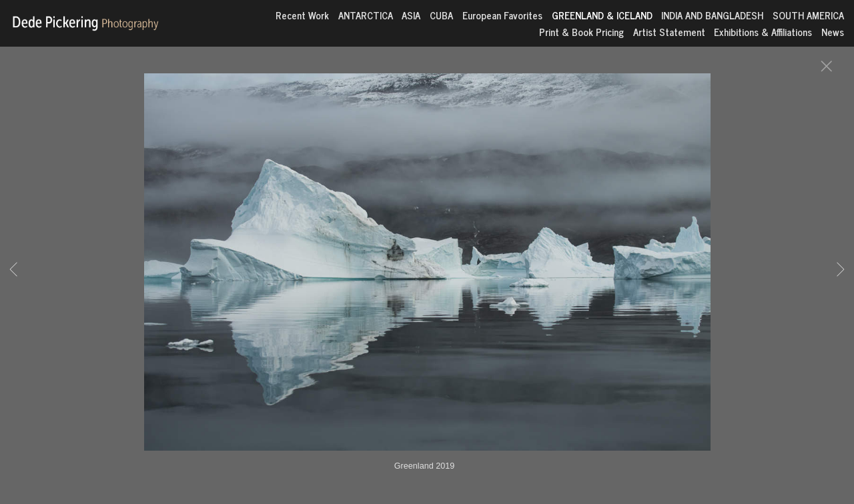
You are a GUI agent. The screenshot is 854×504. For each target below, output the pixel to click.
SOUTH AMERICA (808, 15)
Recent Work (302, 15)
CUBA (441, 15)
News (833, 32)
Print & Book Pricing (581, 32)
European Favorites (502, 15)
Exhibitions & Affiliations (763, 32)
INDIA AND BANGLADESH (712, 15)
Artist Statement (669, 32)
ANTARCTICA (366, 15)
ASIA (411, 15)
